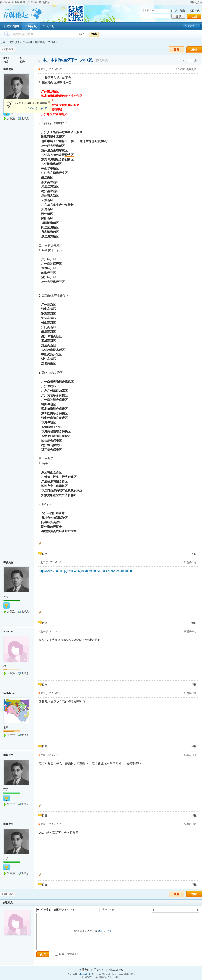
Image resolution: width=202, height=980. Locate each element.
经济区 (69, 155)
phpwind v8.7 (85, 974)
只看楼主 (180, 69)
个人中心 (49, 26)
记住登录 (180, 11)
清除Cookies (116, 970)
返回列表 (9, 49)
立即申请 (32, 108)
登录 (178, 16)
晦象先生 (8, 69)
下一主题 (183, 61)
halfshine (9, 693)
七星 (6, 728)
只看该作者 (190, 562)
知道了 (43, 108)
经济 (56, 105)
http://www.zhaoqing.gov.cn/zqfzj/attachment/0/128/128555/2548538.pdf (86, 571)
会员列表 (32, 2)
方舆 (3, 42)
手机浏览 (99, 970)
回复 (177, 50)
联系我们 (84, 970)
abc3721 (8, 632)
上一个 (153, 911)
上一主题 (179, 61)
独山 (6, 666)
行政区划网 (19, 2)
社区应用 (5, 2)
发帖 (194, 50)
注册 (194, 16)
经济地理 (14, 42)
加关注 (11, 118)
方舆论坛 (31, 26)
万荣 (6, 597)
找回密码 (195, 11)
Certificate (97, 974)
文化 (62, 105)
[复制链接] (102, 60)
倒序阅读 (191, 69)
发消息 (25, 118)
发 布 (43, 954)
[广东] (43, 60)
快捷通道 (190, 26)
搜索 (94, 34)
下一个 (199, 911)
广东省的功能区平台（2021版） (40, 42)
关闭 (49, 102)
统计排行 (44, 2)
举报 (194, 554)
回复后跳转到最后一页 (70, 954)
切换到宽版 (196, 2)
